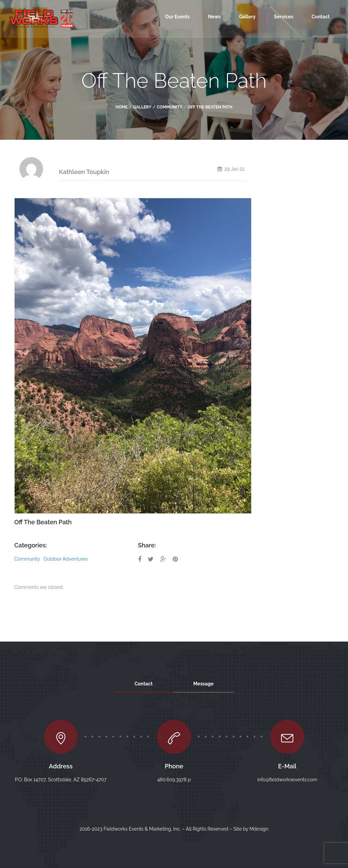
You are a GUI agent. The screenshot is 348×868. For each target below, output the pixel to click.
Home (122, 107)
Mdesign (259, 829)
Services (284, 17)
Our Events (178, 17)
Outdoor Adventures (65, 559)
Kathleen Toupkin (84, 172)
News (214, 17)
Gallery (247, 17)
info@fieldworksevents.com (287, 780)
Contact (321, 17)
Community (169, 107)
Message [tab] (204, 684)
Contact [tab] (144, 684)
